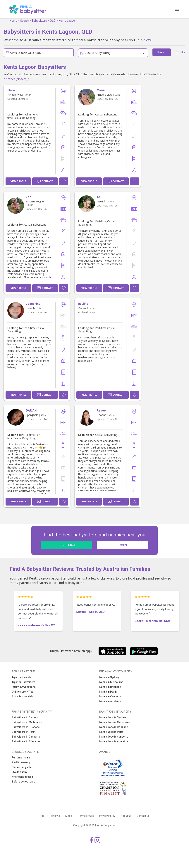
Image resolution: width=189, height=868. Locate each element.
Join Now (144, 40)
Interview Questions (24, 687)
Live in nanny (19, 772)
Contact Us (143, 816)
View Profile (18, 181)
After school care (22, 777)
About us (126, 816)
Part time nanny (21, 762)
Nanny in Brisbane (110, 687)
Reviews (55, 816)
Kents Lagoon (67, 21)
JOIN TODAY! (66, 545)
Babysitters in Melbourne (27, 722)
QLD (53, 21)
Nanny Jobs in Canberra (114, 737)
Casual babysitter (22, 767)
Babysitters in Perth (24, 732)
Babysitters (39, 21)
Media (69, 816)
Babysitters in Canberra (26, 737)
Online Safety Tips (23, 692)
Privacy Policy (107, 816)
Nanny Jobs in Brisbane (114, 727)
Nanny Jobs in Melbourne (115, 722)
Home (13, 21)
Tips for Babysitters (24, 682)
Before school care (24, 782)
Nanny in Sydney (109, 677)
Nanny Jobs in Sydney (113, 717)
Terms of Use (86, 816)
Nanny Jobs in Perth (111, 732)
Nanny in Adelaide (110, 701)
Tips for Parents (22, 677)
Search (25, 21)
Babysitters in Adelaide (26, 741)
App (42, 816)
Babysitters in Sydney (25, 717)
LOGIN (123, 545)
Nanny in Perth (108, 692)
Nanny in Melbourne (111, 682)
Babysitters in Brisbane (26, 727)
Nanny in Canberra (110, 696)
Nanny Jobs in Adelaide (114, 741)
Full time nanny (21, 758)
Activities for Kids (23, 696)
